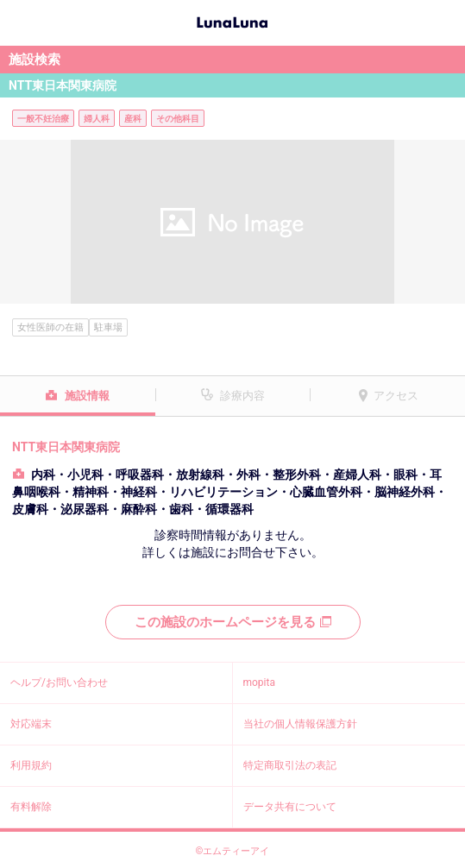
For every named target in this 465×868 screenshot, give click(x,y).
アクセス (396, 396)
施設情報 (87, 396)
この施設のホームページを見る (233, 622)
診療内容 (242, 396)
